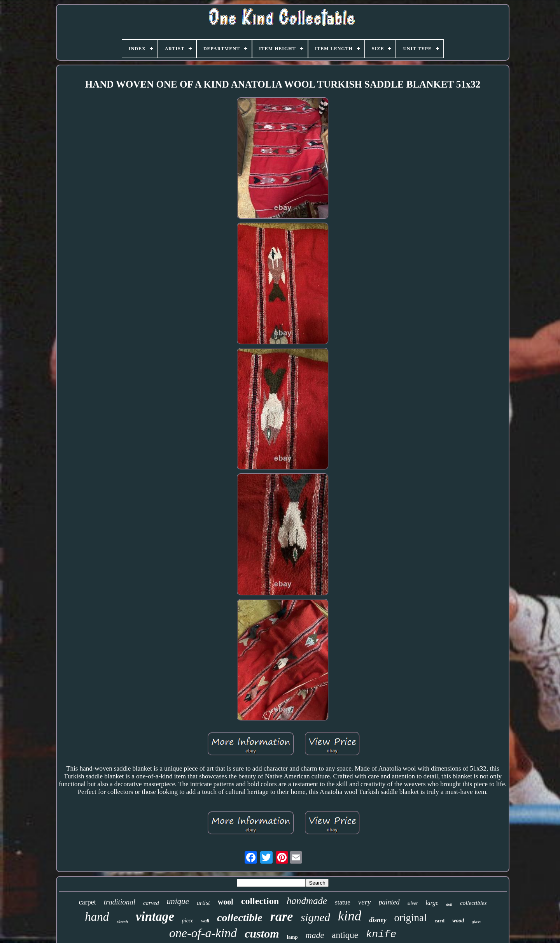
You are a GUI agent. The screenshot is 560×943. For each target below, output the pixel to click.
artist (203, 903)
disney (378, 920)
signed (315, 917)
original (411, 918)
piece (188, 921)
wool (226, 902)
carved (151, 903)
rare (282, 916)
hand (97, 917)
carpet (87, 902)
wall (205, 921)
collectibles (473, 903)
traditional (120, 902)
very (365, 902)
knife (381, 934)
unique (178, 901)
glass (476, 922)
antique (345, 935)
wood (458, 921)
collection (260, 901)
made (315, 935)
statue (343, 902)
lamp (292, 937)
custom (262, 933)
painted (389, 902)
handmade (307, 901)
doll (449, 904)
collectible (240, 918)
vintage (155, 917)
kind (350, 916)
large (432, 903)
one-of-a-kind (203, 933)
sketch (122, 922)
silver (413, 903)
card (440, 921)
